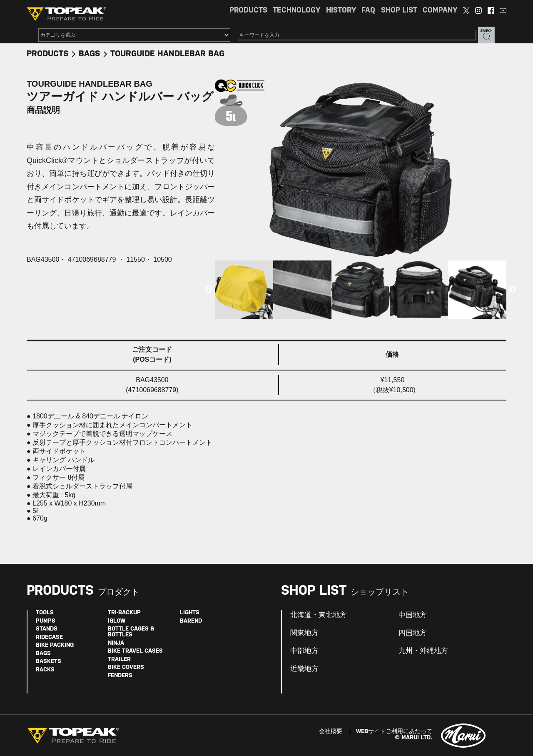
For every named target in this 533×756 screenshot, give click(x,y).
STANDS (47, 629)
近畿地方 (304, 669)
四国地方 (413, 633)
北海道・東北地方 (319, 615)
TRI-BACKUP (124, 613)
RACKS (45, 670)
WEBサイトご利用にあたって (394, 732)
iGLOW (117, 621)
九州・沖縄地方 (423, 651)
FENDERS (120, 676)
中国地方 (413, 615)
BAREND (191, 621)
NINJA (116, 643)
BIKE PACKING (55, 645)
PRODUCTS (248, 11)
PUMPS (46, 621)
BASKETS (49, 662)
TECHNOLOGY (296, 11)
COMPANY (440, 11)
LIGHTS (190, 613)
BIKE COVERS (126, 667)
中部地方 (304, 651)
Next (513, 290)
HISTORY (341, 11)
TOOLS (45, 613)
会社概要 (331, 732)
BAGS (89, 54)
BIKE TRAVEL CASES (135, 651)
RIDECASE (49, 637)
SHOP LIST (399, 11)
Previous (209, 290)
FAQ (368, 11)
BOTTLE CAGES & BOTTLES (131, 632)
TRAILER (119, 660)
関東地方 (304, 633)
